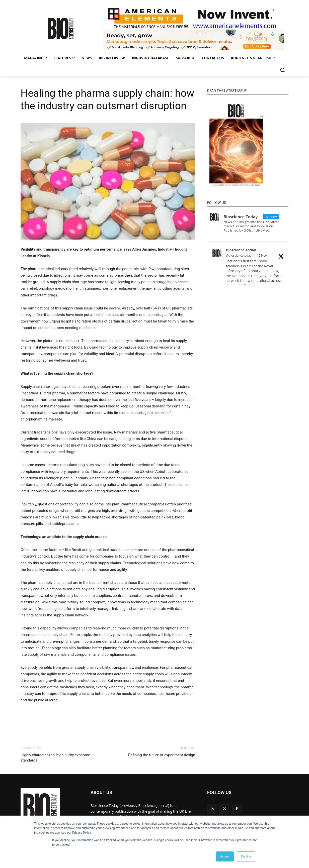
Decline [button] (246, 856)
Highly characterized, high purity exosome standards (55, 758)
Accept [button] (225, 856)
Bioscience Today (241, 250)
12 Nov (262, 255)
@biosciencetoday (239, 255)
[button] (282, 70)
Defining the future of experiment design (162, 755)
